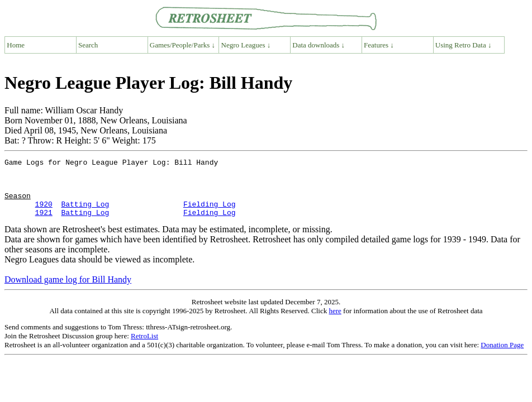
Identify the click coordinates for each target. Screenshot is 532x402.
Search (88, 45)
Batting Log (85, 214)
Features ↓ (379, 45)
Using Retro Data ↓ (464, 45)
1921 (44, 224)
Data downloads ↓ (319, 45)
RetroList (144, 348)
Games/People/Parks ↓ (182, 45)
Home (16, 45)
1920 (44, 214)
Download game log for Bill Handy (68, 291)
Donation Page (502, 356)
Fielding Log (210, 214)
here (335, 322)
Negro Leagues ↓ (246, 45)
